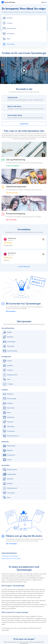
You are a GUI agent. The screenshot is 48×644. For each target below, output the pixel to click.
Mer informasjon (11, 544)
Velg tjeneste (24, 124)
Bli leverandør (11, 311)
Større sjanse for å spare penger (12, 559)
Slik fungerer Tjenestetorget (10, 556)
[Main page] (8, 2)
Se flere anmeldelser (24, 267)
